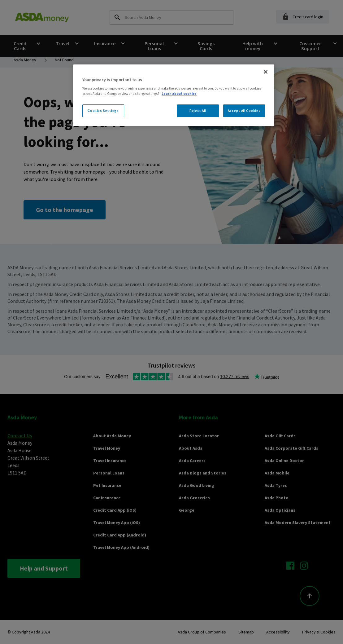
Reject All (198, 111)
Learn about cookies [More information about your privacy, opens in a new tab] (179, 94)
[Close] (266, 72)
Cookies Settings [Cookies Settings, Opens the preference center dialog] (103, 111)
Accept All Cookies (244, 111)
